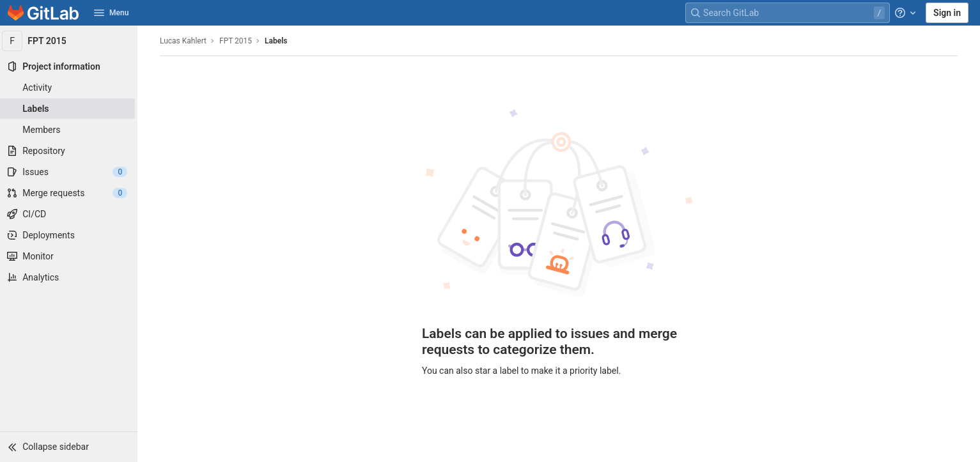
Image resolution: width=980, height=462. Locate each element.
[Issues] (70, 172)
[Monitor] (70, 256)
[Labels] (70, 109)
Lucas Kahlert (185, 41)
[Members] (70, 130)
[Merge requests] (70, 193)
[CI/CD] (70, 214)
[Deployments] (70, 235)
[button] (70, 447)
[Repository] (70, 151)
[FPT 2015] (70, 41)
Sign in (947, 13)
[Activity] (70, 88)
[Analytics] (70, 277)
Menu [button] (111, 13)
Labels (278, 41)
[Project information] (70, 66)
